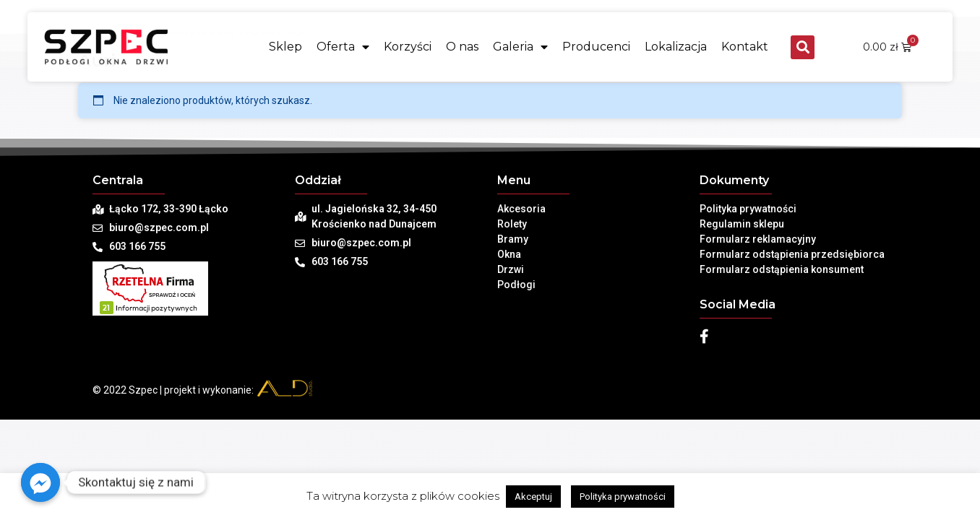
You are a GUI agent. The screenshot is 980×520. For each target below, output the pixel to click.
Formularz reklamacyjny (758, 239)
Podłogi (516, 285)
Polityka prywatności (748, 209)
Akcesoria (521, 209)
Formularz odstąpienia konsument (782, 269)
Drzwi (511, 269)
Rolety (512, 224)
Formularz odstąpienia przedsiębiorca (792, 254)
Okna (509, 254)
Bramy (513, 239)
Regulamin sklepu (742, 224)
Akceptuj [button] (533, 497)
